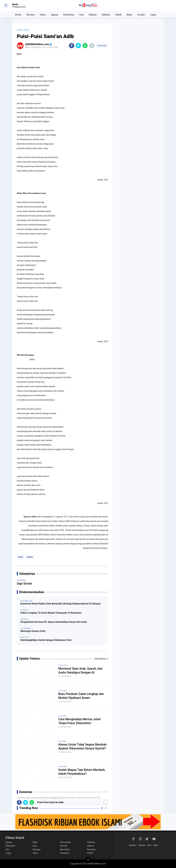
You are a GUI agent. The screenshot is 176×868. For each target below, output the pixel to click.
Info (7, 849)
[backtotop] (88, 860)
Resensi (31, 15)
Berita (18, 15)
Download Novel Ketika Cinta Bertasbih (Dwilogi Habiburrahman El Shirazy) (60, 604)
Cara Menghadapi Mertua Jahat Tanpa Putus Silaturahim (79, 721)
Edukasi (106, 15)
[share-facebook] (72, 46)
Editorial (91, 842)
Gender (141, 15)
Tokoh (118, 15)
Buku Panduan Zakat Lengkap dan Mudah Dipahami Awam (81, 696)
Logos (153, 15)
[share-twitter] (78, 46)
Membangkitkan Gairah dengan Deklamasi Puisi (46, 640)
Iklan (156, 845)
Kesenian (92, 849)
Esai (81, 15)
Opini (43, 15)
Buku (130, 15)
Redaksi (133, 845)
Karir (149, 845)
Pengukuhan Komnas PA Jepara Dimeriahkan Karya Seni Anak (54, 622)
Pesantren (65, 853)
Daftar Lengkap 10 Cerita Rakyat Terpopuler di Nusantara (51, 613)
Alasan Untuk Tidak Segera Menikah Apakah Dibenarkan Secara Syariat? (82, 746)
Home (20, 30)
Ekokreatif (10, 846)
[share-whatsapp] (85, 46)
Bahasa (64, 665)
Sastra (30, 557)
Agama (54, 15)
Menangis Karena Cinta (33, 631)
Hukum (93, 15)
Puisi (21, 557)
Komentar (102, 46)
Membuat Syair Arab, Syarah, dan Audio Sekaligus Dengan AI (80, 671)
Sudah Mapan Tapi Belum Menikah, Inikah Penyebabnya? (82, 772)
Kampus (37, 849)
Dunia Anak (65, 842)
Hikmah (64, 846)
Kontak (142, 845)
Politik (90, 853)
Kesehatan (69, 15)
